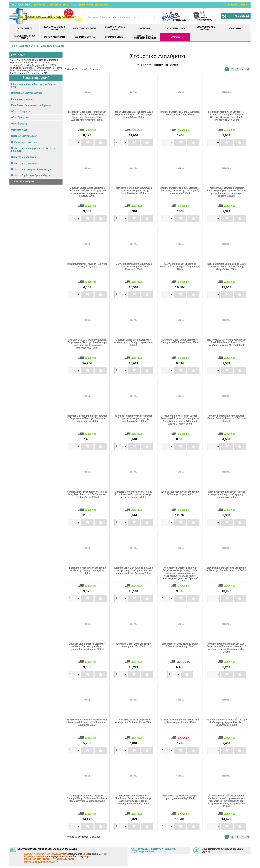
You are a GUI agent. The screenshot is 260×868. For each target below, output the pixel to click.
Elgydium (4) (16, 63)
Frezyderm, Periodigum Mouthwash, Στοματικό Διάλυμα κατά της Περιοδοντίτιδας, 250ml (134, 191)
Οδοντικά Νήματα (20, 111)
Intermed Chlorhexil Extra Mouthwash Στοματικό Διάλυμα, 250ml (180, 113)
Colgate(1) (40, 60)
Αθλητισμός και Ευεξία (85, 28)
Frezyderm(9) (16, 65)
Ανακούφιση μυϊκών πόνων (115, 28)
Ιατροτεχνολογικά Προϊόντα (205, 28)
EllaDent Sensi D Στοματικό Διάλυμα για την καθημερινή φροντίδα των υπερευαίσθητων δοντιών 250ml (134, 570)
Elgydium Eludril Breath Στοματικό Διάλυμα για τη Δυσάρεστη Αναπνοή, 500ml (134, 342)
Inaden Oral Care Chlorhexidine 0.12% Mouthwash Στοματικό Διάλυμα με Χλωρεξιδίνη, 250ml (134, 115)
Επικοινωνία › (102, 5)
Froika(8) (29, 65)
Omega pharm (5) (45, 68)
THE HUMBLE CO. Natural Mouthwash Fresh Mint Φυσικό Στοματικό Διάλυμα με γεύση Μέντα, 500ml (227, 342)
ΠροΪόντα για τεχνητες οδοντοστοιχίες (32, 169)
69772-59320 (70, 5)
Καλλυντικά (235, 28)
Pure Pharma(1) (39, 73)
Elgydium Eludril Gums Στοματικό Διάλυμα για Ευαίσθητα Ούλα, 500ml (180, 341)
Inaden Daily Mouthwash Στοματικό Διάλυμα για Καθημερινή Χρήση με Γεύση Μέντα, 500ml (226, 494)
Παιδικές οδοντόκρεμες (24, 136)
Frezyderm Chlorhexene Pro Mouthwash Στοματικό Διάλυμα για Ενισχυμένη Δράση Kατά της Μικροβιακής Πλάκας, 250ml (134, 800)
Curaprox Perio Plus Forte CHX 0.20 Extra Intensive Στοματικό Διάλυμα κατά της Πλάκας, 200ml (134, 494)
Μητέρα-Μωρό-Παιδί (54, 37)
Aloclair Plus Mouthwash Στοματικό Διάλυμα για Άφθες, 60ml (180, 493)
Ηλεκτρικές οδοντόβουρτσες (27, 93)
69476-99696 (86, 5)
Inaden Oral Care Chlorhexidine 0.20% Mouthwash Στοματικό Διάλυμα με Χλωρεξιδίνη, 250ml (226, 267)
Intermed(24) (28, 68)
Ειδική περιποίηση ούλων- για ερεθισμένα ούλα (34, 85)
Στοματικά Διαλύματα (23, 182)
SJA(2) (13, 73)
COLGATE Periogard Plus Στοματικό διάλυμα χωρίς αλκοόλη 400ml (180, 721)
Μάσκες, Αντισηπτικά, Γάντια (24, 37)
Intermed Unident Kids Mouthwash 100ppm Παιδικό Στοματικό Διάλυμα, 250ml (226, 418)
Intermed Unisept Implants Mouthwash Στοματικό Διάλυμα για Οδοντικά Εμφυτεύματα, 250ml (87, 418)
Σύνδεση (244, 5)
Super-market (25, 28)
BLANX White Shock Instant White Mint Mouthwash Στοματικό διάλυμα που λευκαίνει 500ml (87, 722)
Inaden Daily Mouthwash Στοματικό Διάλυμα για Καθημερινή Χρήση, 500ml (87, 570)
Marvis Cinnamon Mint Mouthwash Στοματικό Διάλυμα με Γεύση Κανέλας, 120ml (134, 267)
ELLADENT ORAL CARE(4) (37, 63)
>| (248, 69)
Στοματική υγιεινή (115, 37)
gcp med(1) (40, 65)
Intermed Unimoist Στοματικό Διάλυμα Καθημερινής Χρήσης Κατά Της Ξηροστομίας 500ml (226, 722)
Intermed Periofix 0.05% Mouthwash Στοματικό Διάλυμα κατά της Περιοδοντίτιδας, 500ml (134, 418)
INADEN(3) (15, 68)
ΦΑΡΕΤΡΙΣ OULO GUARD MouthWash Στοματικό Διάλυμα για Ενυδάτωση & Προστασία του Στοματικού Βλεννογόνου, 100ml (87, 344)
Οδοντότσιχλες (19, 130)
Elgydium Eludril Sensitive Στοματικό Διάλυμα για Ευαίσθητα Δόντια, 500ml (227, 569)
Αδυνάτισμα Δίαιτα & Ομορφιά (55, 28)
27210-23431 (54, 5)
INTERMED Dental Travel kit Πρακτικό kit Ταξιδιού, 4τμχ (87, 265)
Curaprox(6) (53, 60)
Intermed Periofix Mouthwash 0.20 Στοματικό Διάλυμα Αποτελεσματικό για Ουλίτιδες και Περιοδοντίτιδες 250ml (226, 648)
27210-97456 (38, 5)
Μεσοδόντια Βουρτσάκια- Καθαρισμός (31, 105)
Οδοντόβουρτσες (20, 118)
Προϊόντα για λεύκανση (23, 157)
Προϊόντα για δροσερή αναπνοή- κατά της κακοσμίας (33, 150)
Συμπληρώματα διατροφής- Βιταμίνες (145, 37)
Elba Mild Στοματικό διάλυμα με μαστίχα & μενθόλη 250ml (180, 797)
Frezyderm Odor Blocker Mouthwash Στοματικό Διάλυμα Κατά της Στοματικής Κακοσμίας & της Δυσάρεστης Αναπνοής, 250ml (87, 116)
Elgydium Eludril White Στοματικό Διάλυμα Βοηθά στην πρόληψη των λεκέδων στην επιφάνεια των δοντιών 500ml (87, 192)
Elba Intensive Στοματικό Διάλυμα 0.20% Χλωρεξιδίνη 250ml (180, 645)
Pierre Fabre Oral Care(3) (46, 71)
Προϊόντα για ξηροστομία (25, 163)
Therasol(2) (23, 73)
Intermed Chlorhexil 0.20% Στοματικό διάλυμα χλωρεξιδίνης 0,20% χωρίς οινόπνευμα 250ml (180, 191)
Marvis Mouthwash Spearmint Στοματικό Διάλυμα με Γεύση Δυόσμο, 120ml (180, 267)
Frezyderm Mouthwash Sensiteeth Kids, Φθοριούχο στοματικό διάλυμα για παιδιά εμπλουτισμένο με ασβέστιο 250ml (226, 192)
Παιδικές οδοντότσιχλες (24, 142)
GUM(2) (52, 65)
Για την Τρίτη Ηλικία (175, 28)
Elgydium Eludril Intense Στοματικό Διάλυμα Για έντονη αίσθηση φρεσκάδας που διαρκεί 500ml (87, 646)
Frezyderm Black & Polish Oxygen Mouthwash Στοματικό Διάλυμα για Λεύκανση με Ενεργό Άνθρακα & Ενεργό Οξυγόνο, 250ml (180, 420)
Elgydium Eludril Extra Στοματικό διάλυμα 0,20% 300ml (134, 645)
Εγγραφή (233, 5)
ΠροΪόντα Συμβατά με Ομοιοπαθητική (31, 175)
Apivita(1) (29, 60)
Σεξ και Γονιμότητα (85, 37)
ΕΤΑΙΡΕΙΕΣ (175, 37)
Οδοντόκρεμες (19, 124)
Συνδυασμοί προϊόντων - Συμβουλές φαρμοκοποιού (157, 850)
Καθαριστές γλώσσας (22, 99)
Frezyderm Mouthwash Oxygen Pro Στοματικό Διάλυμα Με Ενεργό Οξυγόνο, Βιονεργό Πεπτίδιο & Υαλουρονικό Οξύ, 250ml (227, 116)
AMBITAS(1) (16, 60)
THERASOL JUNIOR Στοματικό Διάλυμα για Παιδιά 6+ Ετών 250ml (134, 721)
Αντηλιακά (145, 28)
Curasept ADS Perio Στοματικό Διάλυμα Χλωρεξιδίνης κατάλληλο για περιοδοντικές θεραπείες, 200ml (87, 798)
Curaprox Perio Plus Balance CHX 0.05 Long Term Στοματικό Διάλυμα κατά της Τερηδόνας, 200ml (87, 494)
